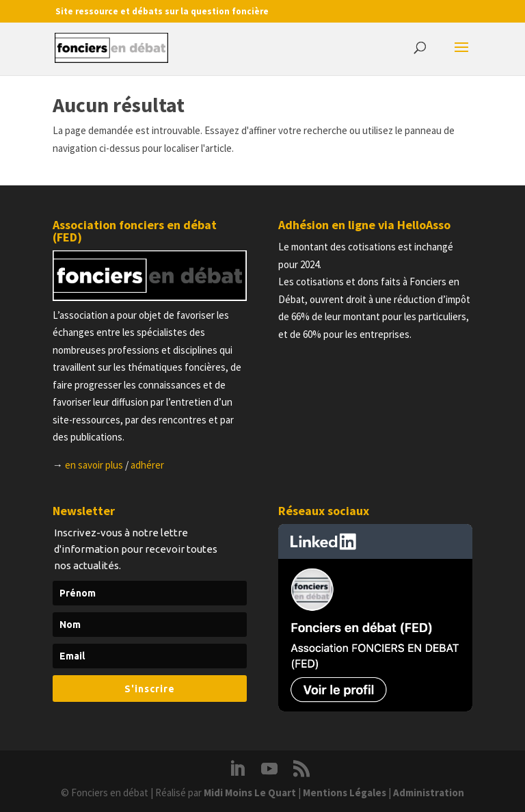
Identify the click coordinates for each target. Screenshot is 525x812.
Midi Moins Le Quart (250, 793)
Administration (429, 793)
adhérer (147, 465)
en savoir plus (94, 465)
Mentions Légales (345, 793)
